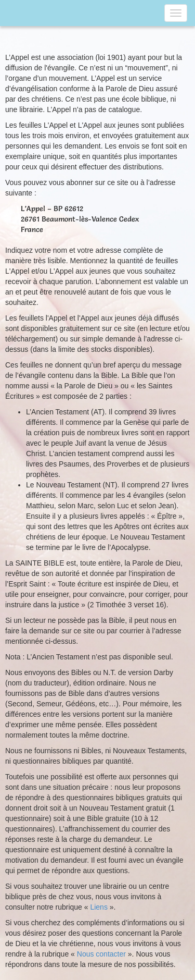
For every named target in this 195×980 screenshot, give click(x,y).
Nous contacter (101, 954)
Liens (99, 907)
